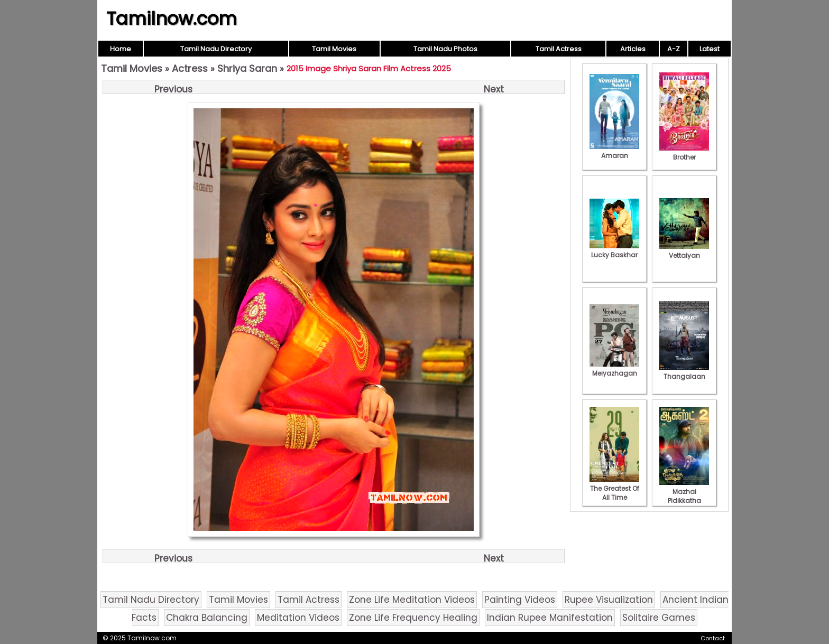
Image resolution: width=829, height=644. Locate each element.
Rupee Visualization (609, 600)
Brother (684, 153)
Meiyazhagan (614, 369)
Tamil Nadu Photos (445, 49)
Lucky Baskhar (614, 250)
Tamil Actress (559, 49)
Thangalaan (684, 372)
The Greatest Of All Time (614, 488)
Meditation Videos (298, 618)
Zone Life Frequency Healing (413, 618)
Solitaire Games (659, 618)
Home (121, 49)
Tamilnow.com (172, 18)
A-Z (674, 49)
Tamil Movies (334, 49)
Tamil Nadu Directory (216, 49)
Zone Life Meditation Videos (412, 600)
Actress (190, 68)
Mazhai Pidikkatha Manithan (684, 496)
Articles (633, 49)
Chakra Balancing (207, 618)
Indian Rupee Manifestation (550, 618)
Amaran (614, 151)
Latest (710, 49)
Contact (713, 638)
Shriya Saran (247, 68)
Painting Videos (520, 600)
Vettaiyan (684, 251)
